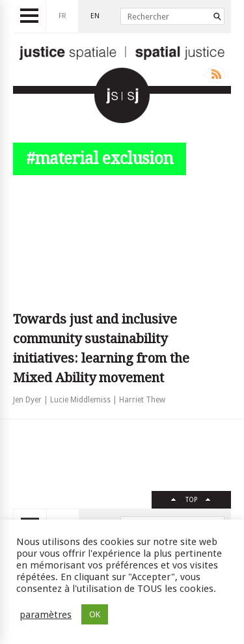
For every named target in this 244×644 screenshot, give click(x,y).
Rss (214, 74)
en (95, 16)
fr (62, 16)
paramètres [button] (46, 615)
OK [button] (95, 614)
